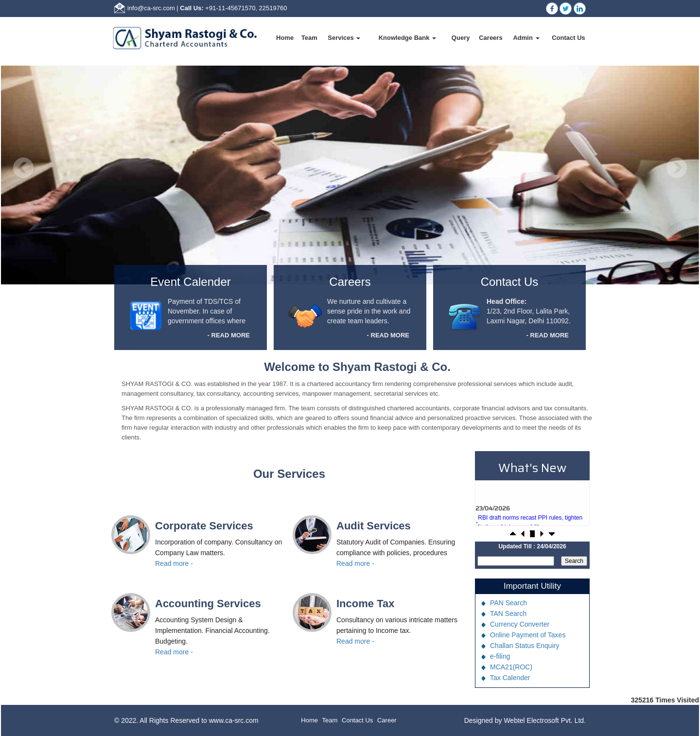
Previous (24, 168)
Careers (490, 38)
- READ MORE (229, 335)
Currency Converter (520, 624)
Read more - (174, 563)
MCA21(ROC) (511, 667)
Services (344, 38)
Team (309, 38)
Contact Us (569, 38)
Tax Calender (510, 678)
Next (676, 168)
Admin (526, 38)
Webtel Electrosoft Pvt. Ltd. (545, 720)
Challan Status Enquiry (525, 646)
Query (461, 38)
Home (285, 38)
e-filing (500, 656)
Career (387, 720)
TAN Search (508, 613)
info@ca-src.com (151, 8)
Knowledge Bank (407, 38)
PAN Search (508, 603)
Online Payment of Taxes (528, 635)
